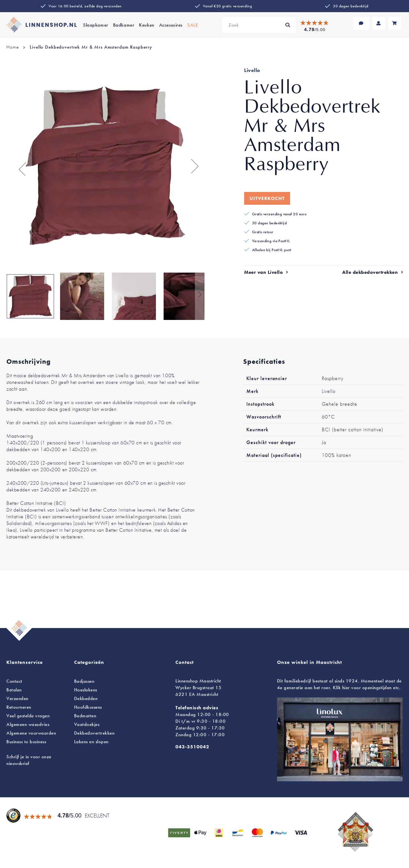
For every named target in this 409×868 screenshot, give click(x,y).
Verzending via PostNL (271, 241)
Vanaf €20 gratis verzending (227, 6)
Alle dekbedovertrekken (370, 272)
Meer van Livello (263, 272)
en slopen (91, 742)
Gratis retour (263, 232)
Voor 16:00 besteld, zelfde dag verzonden (85, 6)
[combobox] (259, 25)
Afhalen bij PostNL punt (272, 250)
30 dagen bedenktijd (351, 6)
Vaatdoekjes (87, 724)
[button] (19, 166)
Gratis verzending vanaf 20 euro (279, 214)
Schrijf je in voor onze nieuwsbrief (29, 760)
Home (12, 47)
